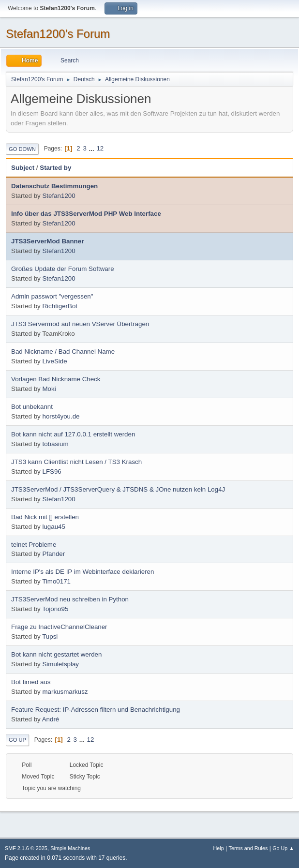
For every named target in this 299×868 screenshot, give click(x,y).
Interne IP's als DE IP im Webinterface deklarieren (82, 572)
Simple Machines (70, 848)
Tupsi (50, 636)
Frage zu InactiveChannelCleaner (59, 627)
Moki (49, 389)
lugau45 (53, 527)
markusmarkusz (65, 692)
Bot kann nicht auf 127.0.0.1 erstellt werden (73, 434)
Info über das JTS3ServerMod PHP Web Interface (86, 214)
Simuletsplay (60, 664)
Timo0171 (56, 581)
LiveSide (54, 361)
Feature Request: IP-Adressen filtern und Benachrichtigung (96, 710)
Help (219, 848)
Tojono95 (55, 609)
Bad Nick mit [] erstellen (45, 517)
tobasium (55, 444)
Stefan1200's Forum (58, 34)
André (51, 719)
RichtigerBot (60, 306)
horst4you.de (61, 416)
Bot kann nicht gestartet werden (56, 654)
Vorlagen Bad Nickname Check (56, 379)
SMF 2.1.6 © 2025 (26, 848)
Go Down (22, 149)
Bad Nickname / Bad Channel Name (63, 352)
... (93, 148)
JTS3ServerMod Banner (47, 241)
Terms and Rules (248, 848)
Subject (23, 168)
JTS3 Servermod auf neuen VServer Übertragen (80, 324)
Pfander (53, 554)
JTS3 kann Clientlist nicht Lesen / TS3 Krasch (76, 462)
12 (100, 148)
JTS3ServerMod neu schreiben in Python (70, 599)
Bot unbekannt (32, 407)
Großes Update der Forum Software (63, 269)
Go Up (17, 740)
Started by (55, 168)
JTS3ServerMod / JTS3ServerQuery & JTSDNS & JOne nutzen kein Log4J (118, 489)
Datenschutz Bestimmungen (54, 186)
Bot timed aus (31, 682)
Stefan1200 (59, 196)
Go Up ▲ (283, 848)
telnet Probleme (34, 545)
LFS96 (52, 471)
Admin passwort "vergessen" (52, 296)
